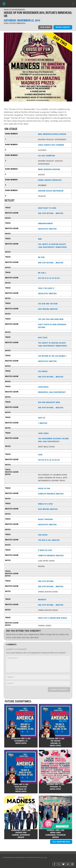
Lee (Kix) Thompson (47, 156)
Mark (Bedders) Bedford (49, 169)
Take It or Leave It (46, 288)
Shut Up (42, 418)
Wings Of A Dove (46, 504)
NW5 (40, 239)
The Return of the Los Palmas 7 (52, 356)
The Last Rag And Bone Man (51, 319)
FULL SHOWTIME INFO (61, 842)
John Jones (43, 433)
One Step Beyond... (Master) (51, 213)
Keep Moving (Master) (48, 309)
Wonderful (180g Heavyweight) (52, 392)
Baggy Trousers (46, 519)
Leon (40, 455)
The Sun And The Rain (48, 304)
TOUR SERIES (45, 27)
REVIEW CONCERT (63, 27)
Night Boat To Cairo (47, 208)
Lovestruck (43, 387)
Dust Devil (43, 338)
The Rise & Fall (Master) (49, 540)
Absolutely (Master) (47, 229)
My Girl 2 (42, 273)
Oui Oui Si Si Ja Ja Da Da (49, 278)
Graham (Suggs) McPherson (51, 191)
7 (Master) (43, 423)
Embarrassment (46, 223)
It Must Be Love (45, 550)
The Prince (43, 371)
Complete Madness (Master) (51, 494)
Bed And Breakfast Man (49, 402)
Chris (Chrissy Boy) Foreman (51, 145)
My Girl (41, 257)
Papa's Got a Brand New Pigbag (53, 618)
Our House (43, 535)
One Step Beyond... (47, 581)
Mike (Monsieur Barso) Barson (52, 134)
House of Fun (44, 488)
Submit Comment (59, 690)
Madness (42, 600)
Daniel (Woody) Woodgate (50, 180)
